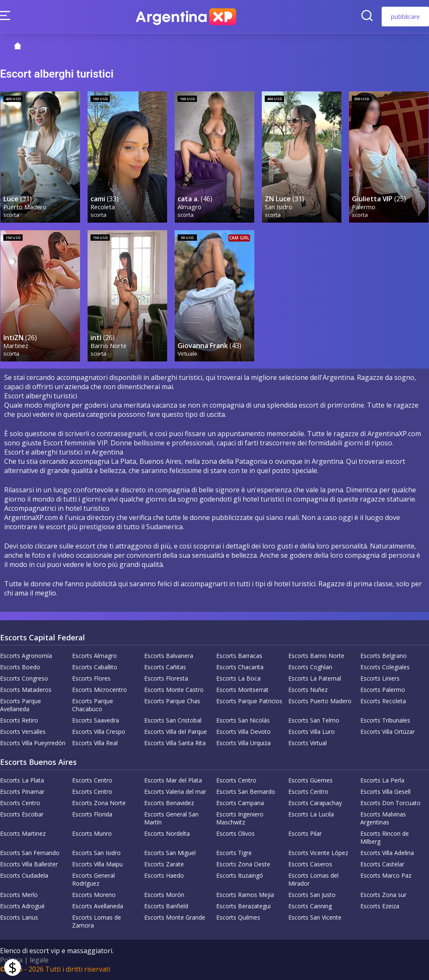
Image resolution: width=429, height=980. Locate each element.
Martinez (16, 346)
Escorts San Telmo (314, 720)
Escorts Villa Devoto (243, 732)
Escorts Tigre (234, 853)
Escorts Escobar (22, 814)
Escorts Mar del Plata (173, 780)
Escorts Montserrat (242, 690)
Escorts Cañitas (165, 667)
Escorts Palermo (383, 690)
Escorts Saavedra (96, 720)
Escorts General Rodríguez (93, 879)
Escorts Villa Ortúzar (388, 732)
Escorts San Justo (312, 895)
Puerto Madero (25, 207)
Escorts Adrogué (22, 906)
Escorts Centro (92, 780)
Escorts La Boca (238, 678)
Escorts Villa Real (95, 743)
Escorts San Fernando (30, 853)
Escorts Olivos (235, 833)
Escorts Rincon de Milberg (385, 837)
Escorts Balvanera (169, 656)
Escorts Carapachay (315, 803)
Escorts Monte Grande (175, 917)
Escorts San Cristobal (173, 720)
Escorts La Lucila (311, 814)
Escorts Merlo (19, 895)
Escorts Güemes (310, 780)
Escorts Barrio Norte (316, 656)
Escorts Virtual (308, 743)
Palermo (364, 207)
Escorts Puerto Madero (320, 701)
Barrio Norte (109, 346)
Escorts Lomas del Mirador (313, 879)
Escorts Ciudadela (24, 875)
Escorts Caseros (310, 864)
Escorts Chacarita (240, 667)
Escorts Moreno (94, 895)
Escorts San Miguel (170, 853)
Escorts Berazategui (243, 906)
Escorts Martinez (23, 833)
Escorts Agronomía (26, 656)
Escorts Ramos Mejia (245, 895)
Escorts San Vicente (315, 917)
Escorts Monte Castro (174, 690)
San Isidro (279, 207)
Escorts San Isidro (96, 853)
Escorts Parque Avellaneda (21, 705)
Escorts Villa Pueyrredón (33, 743)
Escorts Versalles (23, 732)
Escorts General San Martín (171, 818)
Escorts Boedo (20, 667)
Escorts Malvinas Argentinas (383, 818)
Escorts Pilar (305, 833)
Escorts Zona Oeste (243, 864)
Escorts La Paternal (315, 678)
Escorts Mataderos (26, 690)
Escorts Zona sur (383, 895)
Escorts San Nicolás (243, 720)
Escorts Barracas (239, 656)
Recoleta (103, 207)
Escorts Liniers (380, 678)
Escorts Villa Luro (311, 732)
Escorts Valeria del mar (175, 792)
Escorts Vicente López (318, 853)
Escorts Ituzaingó (240, 875)
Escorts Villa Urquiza (243, 743)
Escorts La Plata (22, 780)
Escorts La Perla (382, 780)
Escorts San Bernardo (246, 792)
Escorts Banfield (166, 906)
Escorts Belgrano (384, 656)
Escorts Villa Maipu (97, 864)
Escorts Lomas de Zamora (97, 921)
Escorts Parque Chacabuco (93, 705)
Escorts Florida (92, 814)
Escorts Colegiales (385, 667)
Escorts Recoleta (383, 701)
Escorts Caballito (95, 667)
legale (39, 960)
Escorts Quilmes (238, 917)
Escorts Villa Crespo (99, 732)
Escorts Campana (240, 803)
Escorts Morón (164, 895)
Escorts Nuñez (308, 690)
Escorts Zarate (164, 864)
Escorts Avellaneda (98, 906)
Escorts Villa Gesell (385, 792)
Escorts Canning (310, 906)
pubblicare (405, 17)
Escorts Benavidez (169, 803)
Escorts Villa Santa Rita (175, 743)
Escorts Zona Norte (99, 803)
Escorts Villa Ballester (29, 864)
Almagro (190, 207)
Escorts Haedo (164, 875)
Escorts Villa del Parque (176, 732)
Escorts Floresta (166, 678)
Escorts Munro (92, 833)
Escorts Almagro (94, 656)
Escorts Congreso (24, 678)
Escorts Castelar (382, 864)
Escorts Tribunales (385, 720)
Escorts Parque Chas (172, 701)
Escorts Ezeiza (380, 906)
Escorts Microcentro (99, 690)
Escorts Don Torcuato (390, 803)
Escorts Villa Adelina (387, 853)
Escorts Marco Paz (386, 875)
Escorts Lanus (19, 917)
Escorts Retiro (19, 720)
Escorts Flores (91, 678)
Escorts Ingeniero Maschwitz (240, 818)
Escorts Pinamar (22, 792)
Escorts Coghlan (310, 667)
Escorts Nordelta (167, 833)
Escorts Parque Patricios (249, 701)
